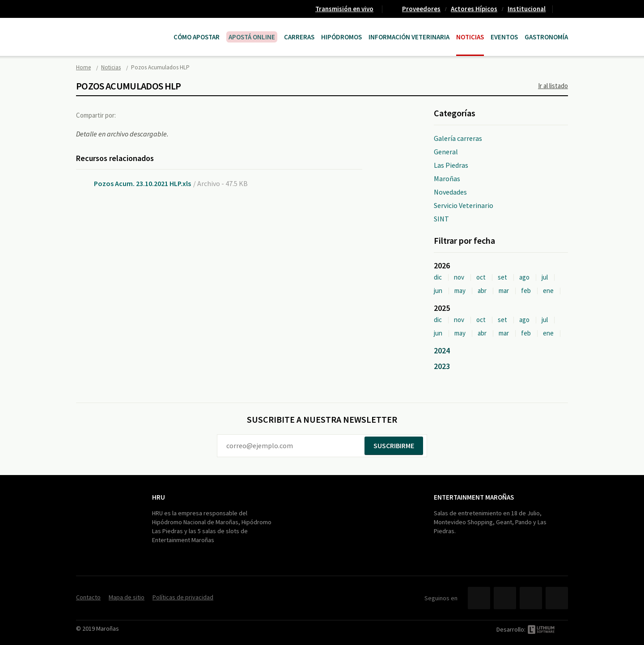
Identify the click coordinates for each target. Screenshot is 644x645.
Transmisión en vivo (344, 9)
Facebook (131, 115)
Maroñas (447, 178)
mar (504, 291)
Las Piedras (451, 165)
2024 (442, 350)
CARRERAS (299, 37)
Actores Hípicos (474, 9)
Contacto (564, 9)
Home (83, 67)
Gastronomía (546, 37)
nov (459, 277)
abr (482, 291)
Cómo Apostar (197, 37)
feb (526, 291)
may (460, 291)
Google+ (168, 115)
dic (438, 277)
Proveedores (421, 9)
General (446, 152)
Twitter (149, 115)
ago (524, 277)
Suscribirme (394, 446)
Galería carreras (458, 138)
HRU (159, 497)
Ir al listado (553, 86)
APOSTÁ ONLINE (252, 37)
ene (548, 291)
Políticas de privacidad (183, 597)
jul (545, 277)
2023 (442, 366)
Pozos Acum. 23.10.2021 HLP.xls (142, 183)
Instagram (557, 598)
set (502, 277)
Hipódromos (341, 37)
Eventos (504, 37)
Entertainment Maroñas (474, 497)
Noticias (470, 37)
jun (438, 291)
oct (481, 277)
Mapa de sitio (127, 597)
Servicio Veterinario (464, 205)
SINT (441, 219)
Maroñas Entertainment (122, 28)
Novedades (450, 192)
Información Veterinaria (409, 37)
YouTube (531, 598)
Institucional (527, 9)
